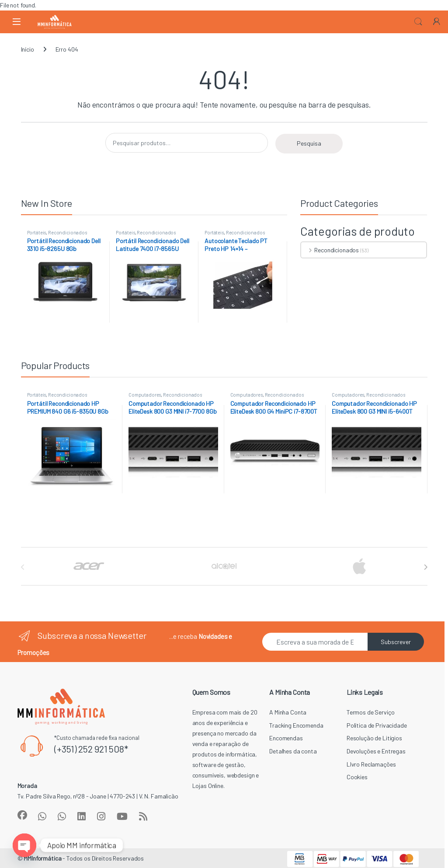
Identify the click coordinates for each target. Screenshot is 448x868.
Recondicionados (68, 232)
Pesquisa (309, 143)
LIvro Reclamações (371, 764)
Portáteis (37, 232)
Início (28, 49)
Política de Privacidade (377, 725)
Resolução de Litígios (374, 738)
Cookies (357, 777)
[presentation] (425, 567)
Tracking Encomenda (296, 725)
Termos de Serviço (371, 712)
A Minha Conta (288, 712)
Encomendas (286, 738)
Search (418, 22)
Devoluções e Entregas (376, 751)
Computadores (145, 395)
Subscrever (396, 642)
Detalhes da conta (293, 751)
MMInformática (42, 858)
